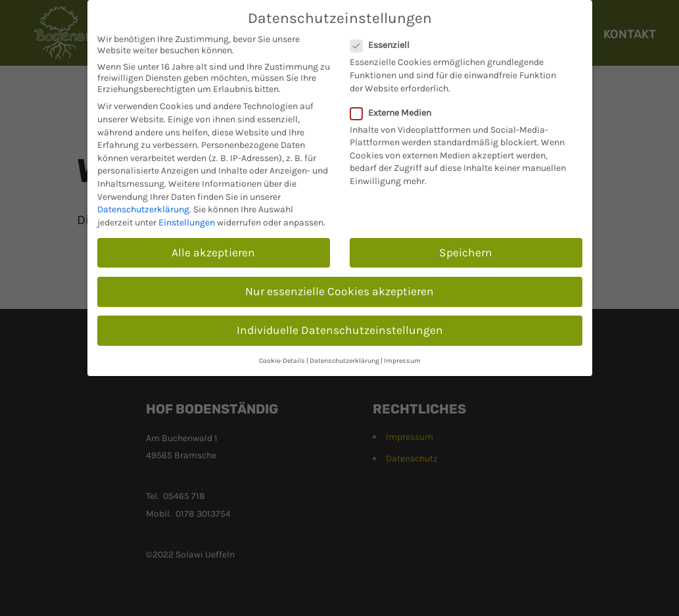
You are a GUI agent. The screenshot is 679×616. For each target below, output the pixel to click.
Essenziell (384, 45)
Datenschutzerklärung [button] (344, 361)
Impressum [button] (402, 361)
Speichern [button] (466, 252)
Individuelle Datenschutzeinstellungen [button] (340, 330)
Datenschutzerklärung (143, 209)
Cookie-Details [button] (282, 361)
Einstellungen (187, 223)
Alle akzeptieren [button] (213, 252)
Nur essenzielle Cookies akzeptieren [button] (339, 291)
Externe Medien (395, 113)
